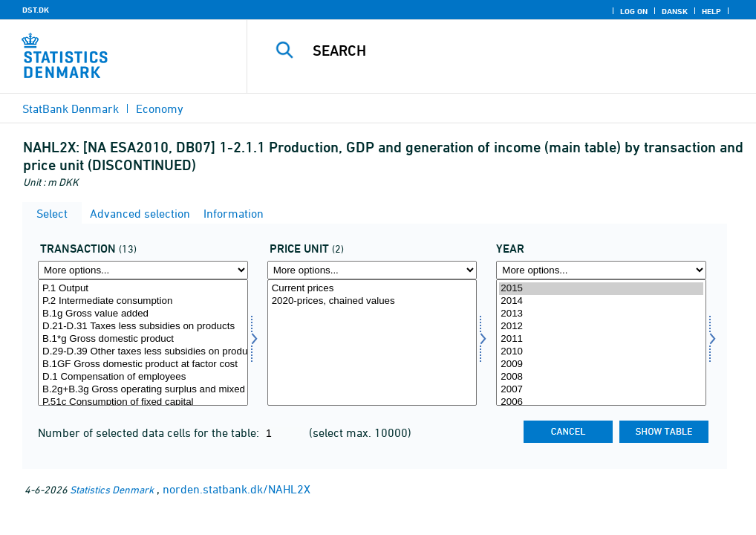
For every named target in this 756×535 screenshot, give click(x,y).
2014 (601, 301)
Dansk (675, 11)
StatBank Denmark (71, 108)
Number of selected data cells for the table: (150, 432)
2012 (601, 327)
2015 (601, 289)
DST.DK (36, 10)
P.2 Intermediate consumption (143, 301)
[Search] (508, 51)
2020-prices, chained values (372, 301)
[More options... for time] (601, 270)
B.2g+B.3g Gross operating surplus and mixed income (143, 390)
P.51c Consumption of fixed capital (143, 402)
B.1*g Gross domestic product (143, 339)
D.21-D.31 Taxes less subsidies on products (143, 327)
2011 (601, 339)
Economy (160, 108)
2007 (601, 390)
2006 (601, 402)
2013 (601, 314)
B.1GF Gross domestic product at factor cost (143, 364)
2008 (601, 377)
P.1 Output (143, 289)
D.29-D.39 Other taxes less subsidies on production (143, 352)
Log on (634, 11)
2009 (601, 364)
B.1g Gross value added (143, 314)
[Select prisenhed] (372, 343)
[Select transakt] (143, 343)
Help (711, 11)
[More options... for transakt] (143, 270)
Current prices (372, 289)
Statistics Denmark (112, 489)
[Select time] (601, 343)
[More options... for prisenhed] (372, 270)
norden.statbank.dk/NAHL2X (237, 489)
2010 (601, 352)
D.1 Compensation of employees (143, 377)
